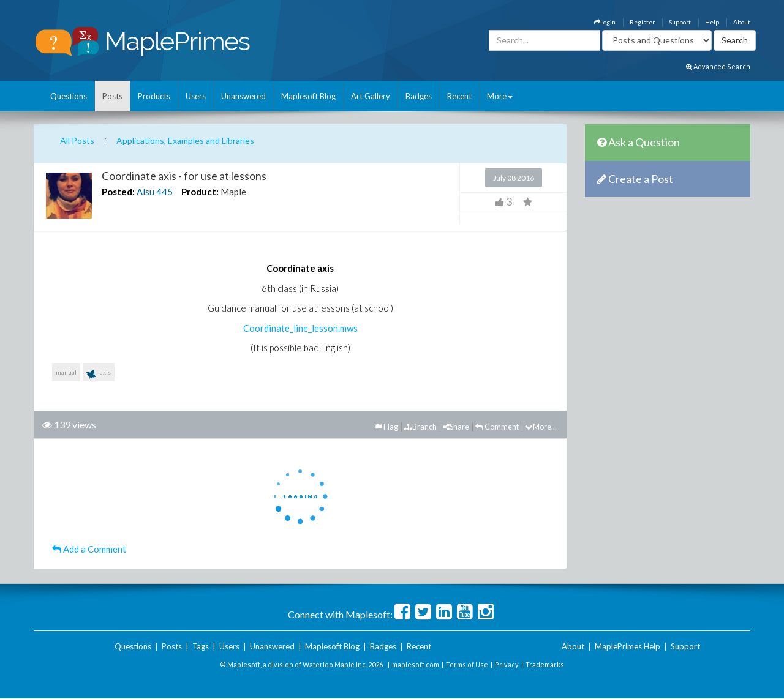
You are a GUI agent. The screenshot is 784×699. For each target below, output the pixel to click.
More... (541, 427)
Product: (200, 192)
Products (154, 96)
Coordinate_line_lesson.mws (300, 328)
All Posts (77, 140)
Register (642, 22)
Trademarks (545, 664)
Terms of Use (467, 664)
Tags (201, 646)
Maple (233, 192)
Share (456, 427)
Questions (69, 96)
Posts (112, 96)
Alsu (145, 192)
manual (66, 372)
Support (680, 22)
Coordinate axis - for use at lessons (184, 176)
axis (99, 375)
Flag (386, 427)
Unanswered (243, 96)
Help (712, 22)
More (500, 96)
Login (605, 22)
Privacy (507, 664)
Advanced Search (718, 66)
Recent (459, 96)
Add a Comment (89, 549)
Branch (420, 427)
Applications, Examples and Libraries (185, 140)
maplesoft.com (416, 664)
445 (164, 192)
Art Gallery (371, 96)
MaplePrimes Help (628, 646)
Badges (419, 96)
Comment (497, 427)
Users (196, 96)
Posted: (118, 192)
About (742, 22)
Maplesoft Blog (308, 96)
